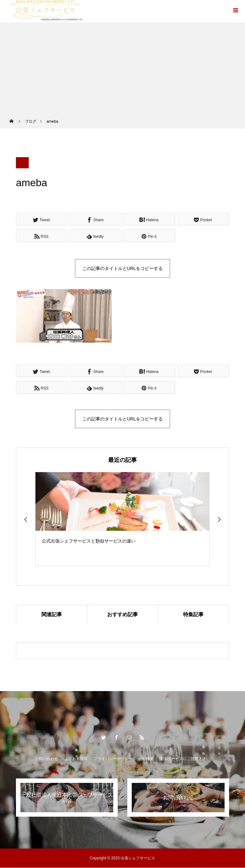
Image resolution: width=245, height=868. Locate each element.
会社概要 (146, 759)
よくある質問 (76, 759)
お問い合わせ (47, 759)
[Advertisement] (122, 67)
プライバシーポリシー (113, 759)
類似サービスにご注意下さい (185, 759)
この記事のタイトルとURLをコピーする (122, 268)
